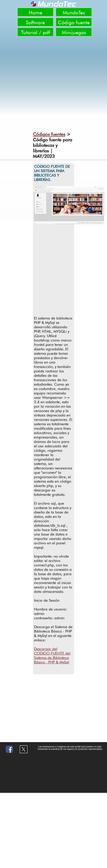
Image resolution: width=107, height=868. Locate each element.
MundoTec (74, 12)
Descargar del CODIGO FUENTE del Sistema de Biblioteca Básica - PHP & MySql (52, 655)
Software (35, 22)
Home (36, 12)
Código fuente (74, 22)
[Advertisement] (44, 272)
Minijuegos (74, 32)
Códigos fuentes (49, 134)
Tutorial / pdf (36, 32)
